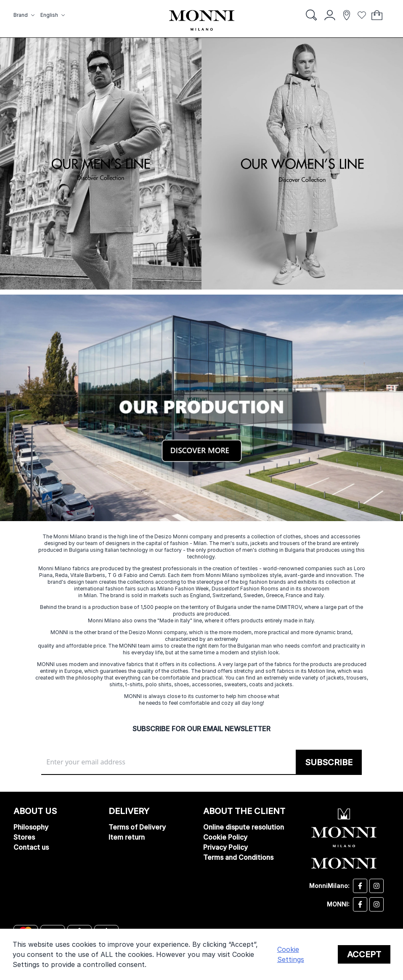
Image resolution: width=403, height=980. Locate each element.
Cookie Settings (291, 954)
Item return (127, 837)
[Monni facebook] (360, 904)
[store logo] (202, 20)
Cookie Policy (225, 837)
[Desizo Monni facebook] (360, 886)
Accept (364, 954)
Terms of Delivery (137, 827)
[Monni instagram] (376, 904)
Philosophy (31, 827)
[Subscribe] (329, 762)
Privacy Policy (225, 847)
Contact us (31, 847)
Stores (24, 837)
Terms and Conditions (238, 857)
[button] (25, 15)
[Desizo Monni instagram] (376, 886)
